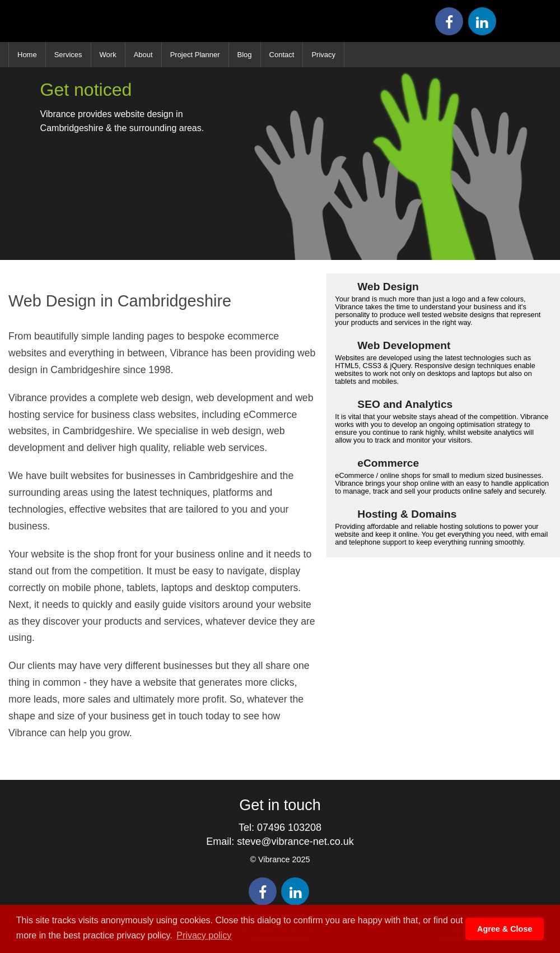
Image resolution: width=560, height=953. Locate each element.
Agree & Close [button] (505, 929)
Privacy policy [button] (204, 935)
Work (108, 55)
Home (27, 55)
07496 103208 (289, 828)
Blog (245, 55)
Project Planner (195, 55)
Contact (282, 55)
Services (68, 55)
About (143, 55)
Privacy (323, 55)
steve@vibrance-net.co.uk (295, 842)
